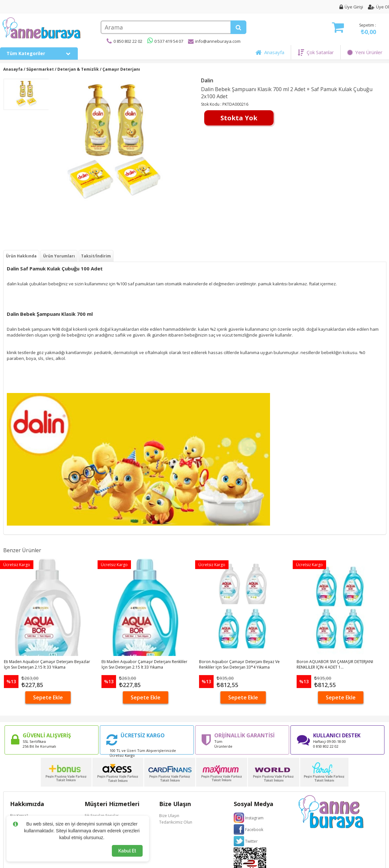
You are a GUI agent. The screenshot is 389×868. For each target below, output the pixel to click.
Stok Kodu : (212, 104)
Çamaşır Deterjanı (121, 69)
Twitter (251, 841)
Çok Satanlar (316, 52)
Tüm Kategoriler (39, 53)
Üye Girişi (351, 7)
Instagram (254, 818)
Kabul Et (127, 851)
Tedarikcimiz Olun (176, 822)
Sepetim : (354, 29)
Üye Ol (378, 7)
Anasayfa (270, 52)
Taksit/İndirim (96, 256)
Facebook (254, 830)
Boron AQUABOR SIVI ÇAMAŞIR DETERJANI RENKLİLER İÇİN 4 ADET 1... (335, 664)
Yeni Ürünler (365, 52)
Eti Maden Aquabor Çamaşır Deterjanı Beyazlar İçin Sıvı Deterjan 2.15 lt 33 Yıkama (47, 664)
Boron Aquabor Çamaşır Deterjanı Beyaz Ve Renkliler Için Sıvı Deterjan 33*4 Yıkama (239, 664)
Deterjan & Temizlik (78, 69)
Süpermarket (40, 69)
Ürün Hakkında (21, 256)
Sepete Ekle (48, 697)
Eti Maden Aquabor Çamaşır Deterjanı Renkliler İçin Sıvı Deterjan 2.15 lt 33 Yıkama (144, 664)
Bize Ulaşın (169, 816)
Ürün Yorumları (59, 256)
